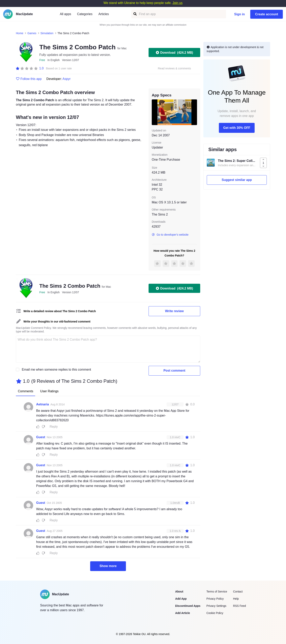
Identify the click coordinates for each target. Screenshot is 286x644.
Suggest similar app (237, 180)
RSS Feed (239, 606)
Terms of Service (217, 592)
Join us (177, 3)
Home (20, 33)
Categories (85, 14)
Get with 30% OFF (237, 128)
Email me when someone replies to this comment (57, 370)
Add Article (183, 613)
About (179, 592)
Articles (103, 14)
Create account (267, 14)
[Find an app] (135, 14)
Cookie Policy (215, 613)
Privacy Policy (215, 599)
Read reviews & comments (174, 68)
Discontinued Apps (188, 606)
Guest (41, 437)
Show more (108, 566)
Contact (238, 592)
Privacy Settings (216, 606)
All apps (65, 14)
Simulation (47, 33)
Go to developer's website (170, 235)
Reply (54, 427)
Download (174, 52)
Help (236, 599)
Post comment (174, 371)
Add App (181, 599)
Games (32, 33)
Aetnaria (43, 404)
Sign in (239, 14)
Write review (174, 311)
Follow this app (29, 79)
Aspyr (67, 79)
